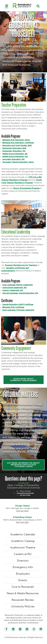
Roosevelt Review (23, 600)
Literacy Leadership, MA (13, 290)
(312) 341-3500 (22, 511)
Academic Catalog (23, 541)
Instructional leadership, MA (15, 288)
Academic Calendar (23, 534)
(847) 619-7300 (22, 522)
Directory (23, 561)
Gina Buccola (24, 483)
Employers (23, 574)
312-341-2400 (25, 495)
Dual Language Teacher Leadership (18, 285)
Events (23, 580)
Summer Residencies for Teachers (21, 265)
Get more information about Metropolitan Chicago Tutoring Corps (23, 465)
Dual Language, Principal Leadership (18, 310)
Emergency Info (23, 567)
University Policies (23, 606)
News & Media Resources (23, 593)
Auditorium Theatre (23, 548)
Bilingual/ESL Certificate (13, 307)
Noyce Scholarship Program (26, 188)
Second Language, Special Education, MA (20, 293)
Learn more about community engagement (23, 380)
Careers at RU (23, 554)
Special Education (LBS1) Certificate (18, 304)
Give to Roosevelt (23, 587)
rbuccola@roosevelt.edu (25, 493)
